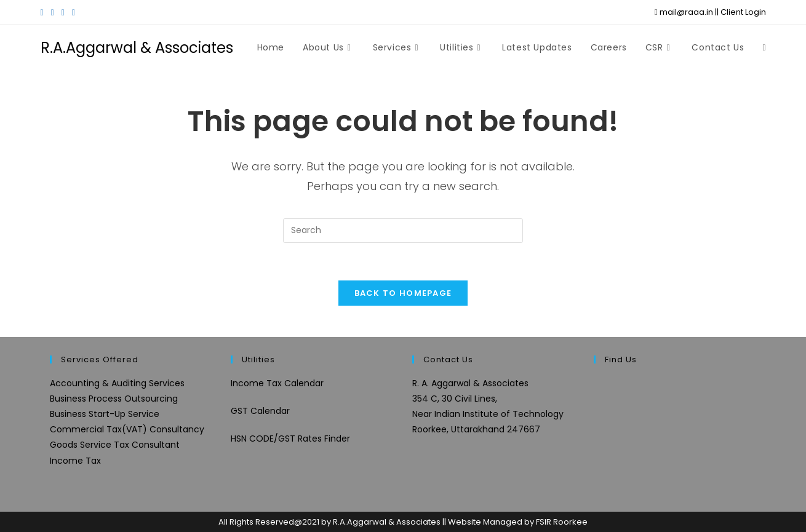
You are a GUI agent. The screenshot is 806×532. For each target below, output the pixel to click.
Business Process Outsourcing (114, 399)
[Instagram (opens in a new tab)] (63, 12)
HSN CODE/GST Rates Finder (290, 439)
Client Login (743, 12)
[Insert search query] (403, 231)
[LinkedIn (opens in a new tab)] (74, 12)
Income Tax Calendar (277, 383)
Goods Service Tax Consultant (115, 445)
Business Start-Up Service (105, 414)
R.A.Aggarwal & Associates (137, 48)
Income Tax (75, 461)
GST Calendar (260, 411)
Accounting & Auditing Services (117, 383)
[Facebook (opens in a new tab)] (53, 12)
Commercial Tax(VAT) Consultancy (127, 429)
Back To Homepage (403, 293)
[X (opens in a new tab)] (44, 12)
